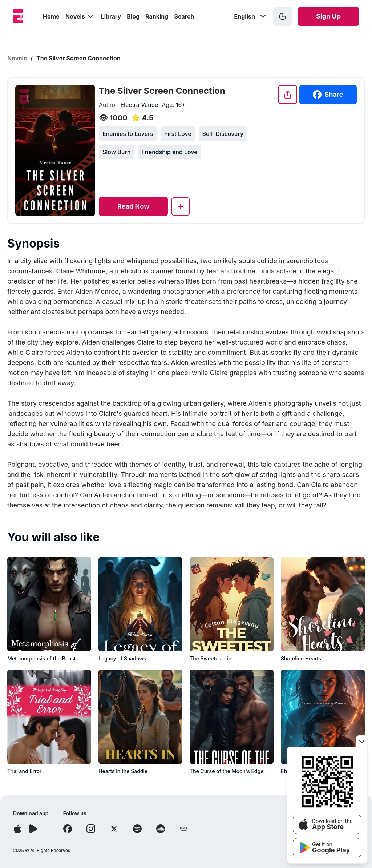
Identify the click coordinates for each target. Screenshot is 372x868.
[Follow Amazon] (184, 829)
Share (328, 95)
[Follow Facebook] (68, 829)
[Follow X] (114, 829)
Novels (80, 16)
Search (184, 16)
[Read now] (133, 206)
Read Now (133, 206)
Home (51, 16)
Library (111, 16)
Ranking (157, 16)
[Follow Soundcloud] (161, 829)
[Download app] (17, 829)
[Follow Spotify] (137, 829)
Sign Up (328, 16)
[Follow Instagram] (91, 829)
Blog (133, 16)
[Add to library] (181, 206)
